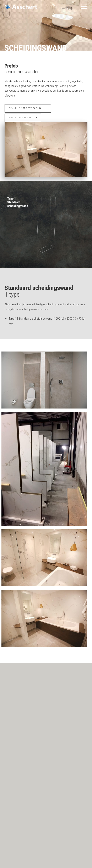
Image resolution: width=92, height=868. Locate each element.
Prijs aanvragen (23, 118)
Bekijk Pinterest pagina (28, 108)
